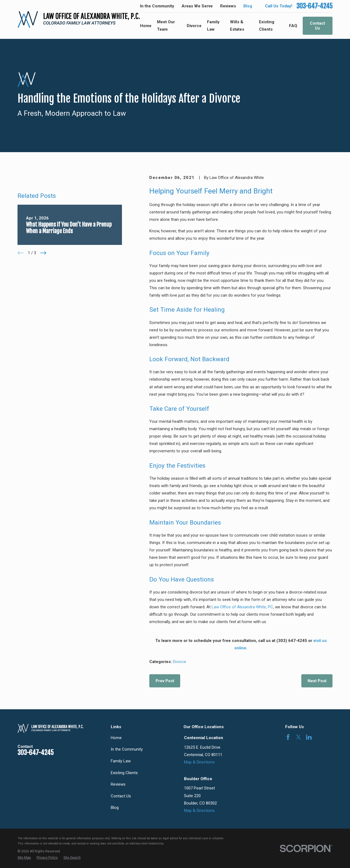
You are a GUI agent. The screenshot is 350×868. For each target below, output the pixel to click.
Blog (248, 6)
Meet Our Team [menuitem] (166, 26)
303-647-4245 (314, 6)
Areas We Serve (197, 6)
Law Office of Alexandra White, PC (242, 607)
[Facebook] (288, 737)
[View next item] (43, 307)
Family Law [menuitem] (213, 26)
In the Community (157, 6)
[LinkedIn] (309, 737)
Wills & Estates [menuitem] (237, 26)
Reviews (228, 6)
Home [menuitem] (146, 26)
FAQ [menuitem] (293, 26)
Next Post (317, 681)
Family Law (121, 761)
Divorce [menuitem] (194, 26)
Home (116, 738)
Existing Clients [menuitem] (267, 26)
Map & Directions (199, 762)
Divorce (180, 662)
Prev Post (165, 681)
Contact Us (317, 26)
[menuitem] (24, 858)
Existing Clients (124, 773)
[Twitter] (298, 737)
